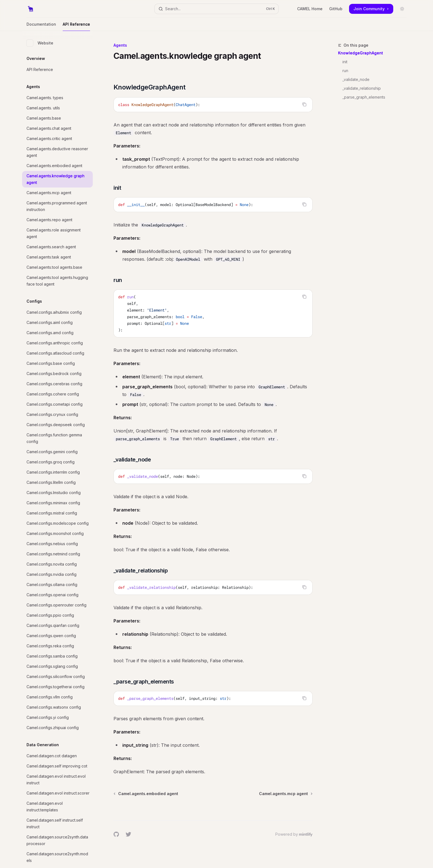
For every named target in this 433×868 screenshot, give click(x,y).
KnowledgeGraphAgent (361, 53)
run (345, 71)
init (345, 62)
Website (40, 43)
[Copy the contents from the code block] (304, 104)
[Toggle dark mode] (402, 9)
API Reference (76, 26)
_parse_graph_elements (364, 97)
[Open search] (216, 9)
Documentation (41, 26)
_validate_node (356, 79)
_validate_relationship (362, 88)
